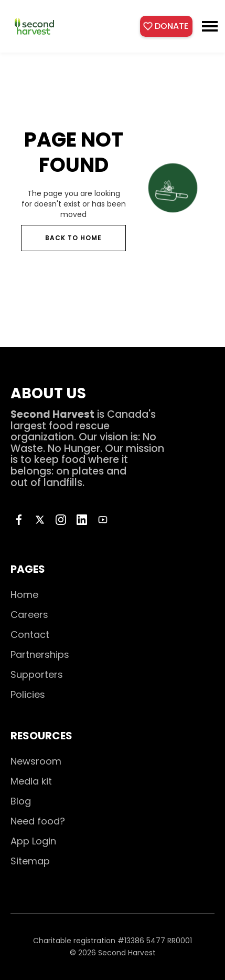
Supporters (37, 674)
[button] (210, 26)
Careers (29, 615)
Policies (28, 694)
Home (24, 595)
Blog (21, 801)
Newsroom (36, 761)
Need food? (38, 821)
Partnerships (40, 654)
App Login (33, 841)
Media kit (31, 781)
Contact (30, 635)
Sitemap (30, 861)
